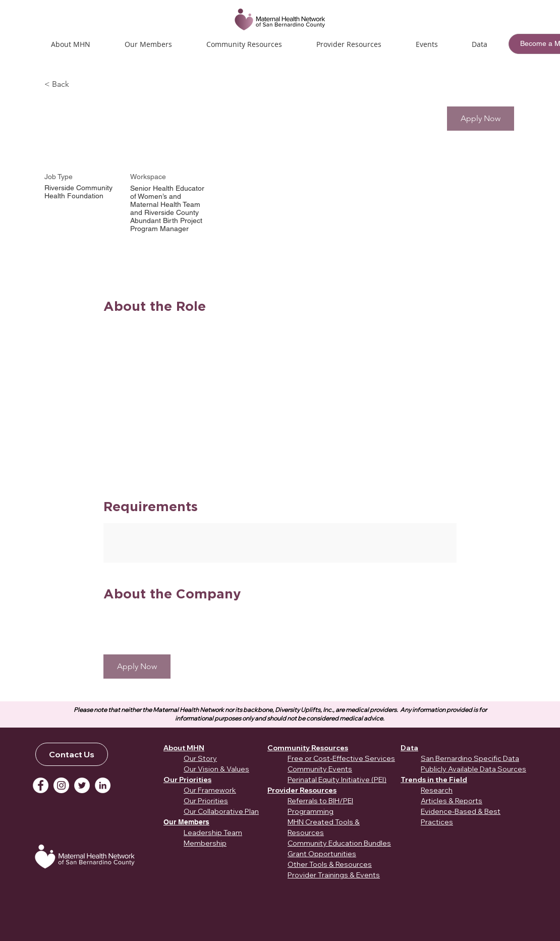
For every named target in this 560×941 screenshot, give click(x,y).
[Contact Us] (72, 754)
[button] (427, 44)
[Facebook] (41, 785)
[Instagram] (61, 785)
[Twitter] (82, 785)
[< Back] (80, 85)
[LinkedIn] (103, 785)
